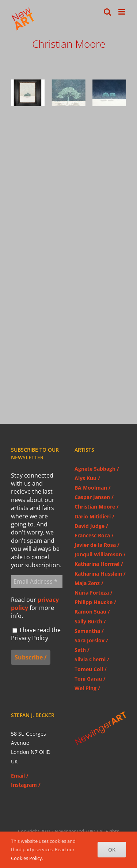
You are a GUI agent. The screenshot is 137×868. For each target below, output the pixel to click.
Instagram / (26, 785)
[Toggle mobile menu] (122, 12)
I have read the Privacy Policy (36, 634)
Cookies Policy (26, 858)
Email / (20, 776)
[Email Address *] (37, 581)
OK (112, 850)
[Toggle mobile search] (107, 12)
